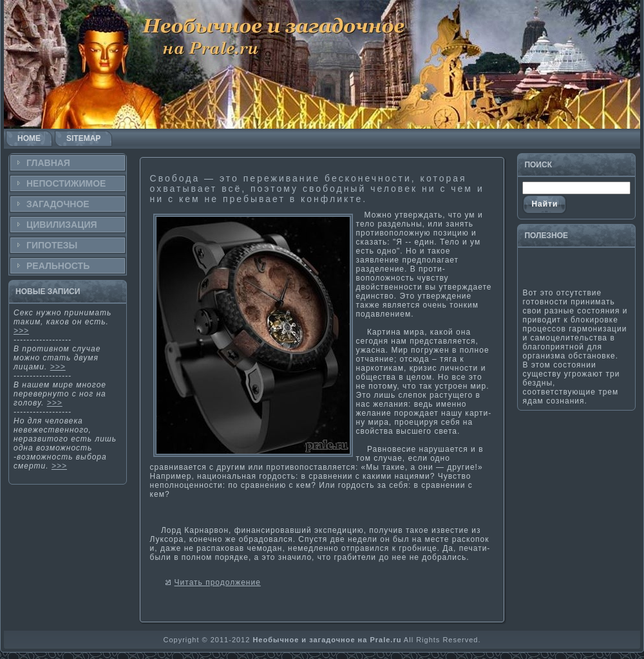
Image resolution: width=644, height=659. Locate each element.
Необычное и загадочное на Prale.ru (327, 640)
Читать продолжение (218, 582)
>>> (21, 331)
